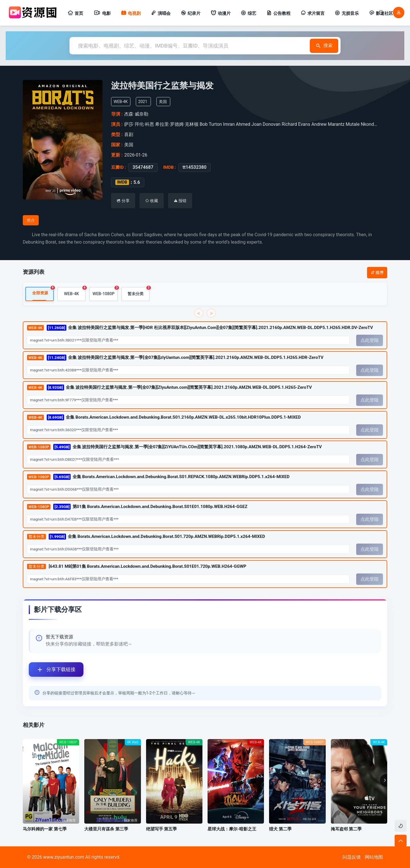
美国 (163, 102)
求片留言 (313, 13)
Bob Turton (211, 124)
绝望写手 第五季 (162, 829)
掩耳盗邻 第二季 (346, 829)
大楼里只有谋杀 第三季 (106, 829)
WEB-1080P (105, 292)
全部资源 (43, 292)
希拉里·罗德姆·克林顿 (177, 124)
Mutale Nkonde (361, 124)
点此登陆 (370, 341)
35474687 (143, 167)
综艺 (249, 13)
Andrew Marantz (328, 124)
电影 (102, 13)
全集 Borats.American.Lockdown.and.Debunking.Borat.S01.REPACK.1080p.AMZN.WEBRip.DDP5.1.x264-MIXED (158, 477)
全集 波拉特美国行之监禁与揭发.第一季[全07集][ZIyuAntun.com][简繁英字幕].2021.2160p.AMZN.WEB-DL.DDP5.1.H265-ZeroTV (169, 388)
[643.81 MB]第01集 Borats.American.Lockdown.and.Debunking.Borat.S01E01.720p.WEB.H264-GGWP (137, 567)
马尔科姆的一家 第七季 (45, 829)
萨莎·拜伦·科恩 (139, 124)
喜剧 (129, 134)
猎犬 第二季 (280, 829)
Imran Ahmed (237, 124)
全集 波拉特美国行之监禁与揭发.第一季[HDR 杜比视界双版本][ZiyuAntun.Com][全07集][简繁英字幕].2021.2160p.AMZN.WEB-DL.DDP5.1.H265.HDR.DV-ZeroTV (200, 328)
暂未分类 (139, 292)
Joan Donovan (266, 124)
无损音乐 (347, 13)
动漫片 (221, 13)
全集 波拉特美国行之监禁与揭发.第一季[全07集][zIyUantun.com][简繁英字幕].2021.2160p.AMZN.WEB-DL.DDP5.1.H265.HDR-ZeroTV (175, 358)
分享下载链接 (52, 669)
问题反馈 (352, 857)
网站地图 (374, 857)
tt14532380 (194, 167)
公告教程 (278, 13)
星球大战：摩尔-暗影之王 (232, 829)
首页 (75, 13)
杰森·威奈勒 (136, 114)
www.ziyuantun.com (63, 857)
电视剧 (131, 13)
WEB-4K (75, 292)
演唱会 (161, 13)
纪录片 (191, 13)
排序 (377, 273)
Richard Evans (296, 124)
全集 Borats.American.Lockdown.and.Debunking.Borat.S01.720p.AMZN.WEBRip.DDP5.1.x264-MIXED (146, 537)
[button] (384, 780)
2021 (143, 102)
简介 (31, 220)
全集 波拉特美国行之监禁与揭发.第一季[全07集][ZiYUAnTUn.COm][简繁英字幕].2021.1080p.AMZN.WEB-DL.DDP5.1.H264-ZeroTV (174, 448)
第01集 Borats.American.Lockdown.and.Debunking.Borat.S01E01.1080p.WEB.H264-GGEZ (137, 507)
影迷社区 (381, 13)
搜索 (324, 46)
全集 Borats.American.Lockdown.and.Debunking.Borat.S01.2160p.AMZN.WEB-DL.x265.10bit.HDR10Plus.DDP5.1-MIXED (164, 418)
